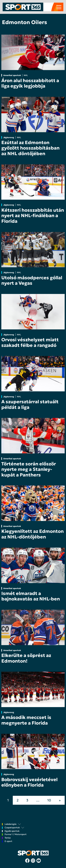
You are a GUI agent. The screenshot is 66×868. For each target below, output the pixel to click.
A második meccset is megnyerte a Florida (26, 720)
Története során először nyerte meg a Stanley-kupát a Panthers (29, 469)
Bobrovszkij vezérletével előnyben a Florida (29, 782)
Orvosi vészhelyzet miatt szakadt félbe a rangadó (30, 343)
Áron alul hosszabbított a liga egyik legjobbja (30, 83)
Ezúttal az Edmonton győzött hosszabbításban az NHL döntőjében (30, 148)
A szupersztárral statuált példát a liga (30, 404)
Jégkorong (9, 137)
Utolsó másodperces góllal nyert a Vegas (32, 281)
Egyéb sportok (12, 831)
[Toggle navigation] (59, 7)
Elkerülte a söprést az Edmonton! (26, 658)
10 (49, 800)
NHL (26, 75)
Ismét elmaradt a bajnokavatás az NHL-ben (31, 596)
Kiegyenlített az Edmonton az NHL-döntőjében (33, 534)
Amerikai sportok (12, 75)
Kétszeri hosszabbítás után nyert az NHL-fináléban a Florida (33, 216)
